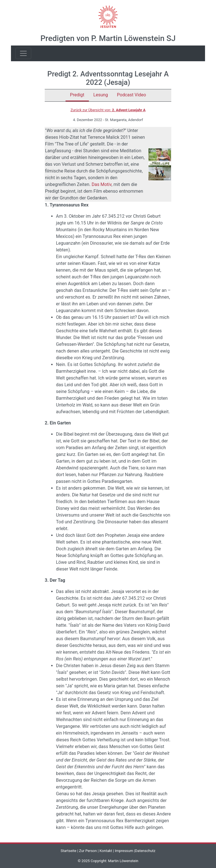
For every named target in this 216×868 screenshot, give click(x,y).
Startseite (68, 851)
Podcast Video (131, 95)
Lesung (101, 95)
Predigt (77, 95)
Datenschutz (145, 851)
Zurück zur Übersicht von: (108, 110)
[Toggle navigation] (23, 53)
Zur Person (88, 851)
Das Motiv (102, 184)
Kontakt (106, 851)
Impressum (124, 851)
